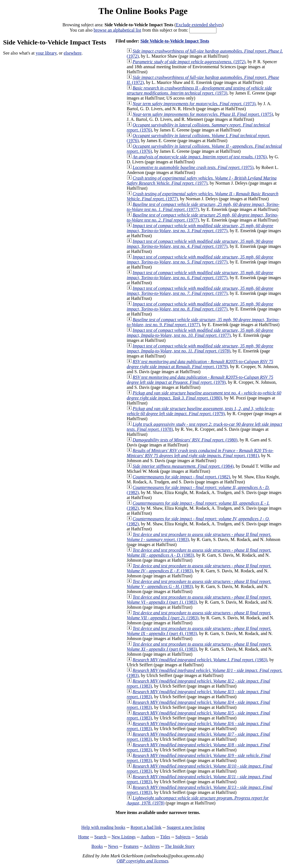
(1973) (199, 90)
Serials (202, 837)
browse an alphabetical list (117, 30)
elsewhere (73, 53)
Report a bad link (146, 827)
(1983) (200, 660)
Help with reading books (103, 827)
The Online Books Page (143, 11)
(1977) (202, 181)
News (113, 846)
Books (97, 846)
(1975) (203, 114)
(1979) (200, 364)
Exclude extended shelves (199, 25)
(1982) (181, 477)
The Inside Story (180, 846)
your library (46, 53)
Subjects (183, 837)
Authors (148, 837)
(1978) (200, 348)
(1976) (200, 157)
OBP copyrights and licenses (142, 861)
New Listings (124, 837)
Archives (152, 846)
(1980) (204, 395)
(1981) (200, 453)
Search (101, 837)
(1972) (189, 62)
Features (131, 846)
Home (84, 837)
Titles (165, 837)
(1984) (183, 466)
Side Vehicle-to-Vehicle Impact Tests (175, 41)
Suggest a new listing (186, 827)
